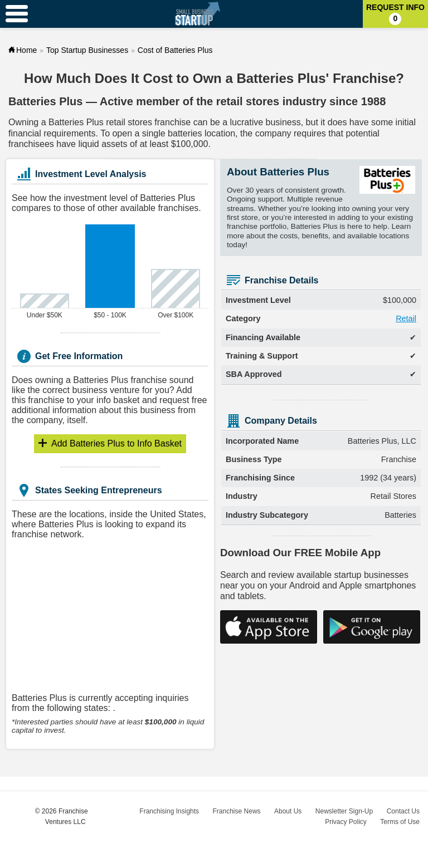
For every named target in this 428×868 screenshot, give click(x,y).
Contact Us (403, 811)
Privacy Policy (346, 822)
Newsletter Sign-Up (344, 811)
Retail (406, 318)
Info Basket (116, 443)
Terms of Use (400, 822)
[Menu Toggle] (17, 14)
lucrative (247, 122)
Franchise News (237, 811)
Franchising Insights (169, 811)
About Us (288, 811)
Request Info (395, 14)
